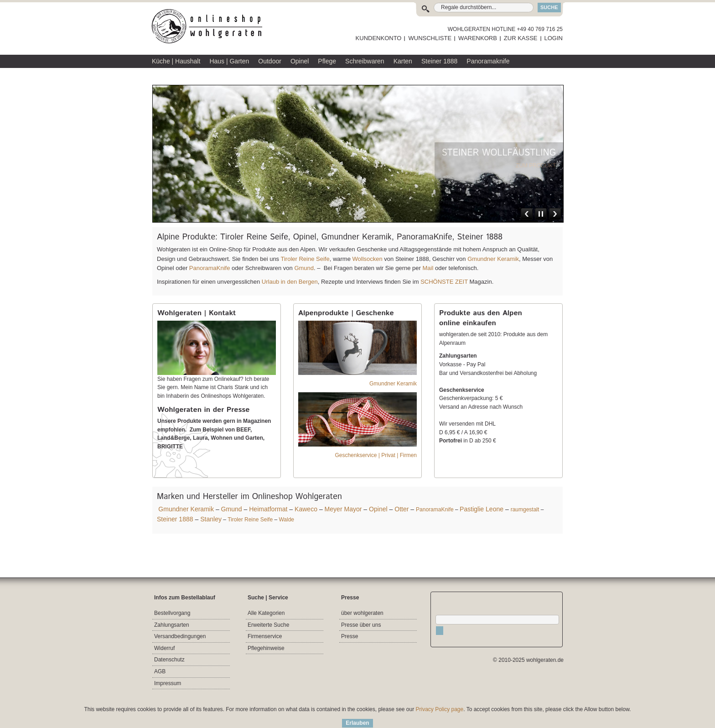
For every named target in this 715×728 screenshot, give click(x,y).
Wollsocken (368, 259)
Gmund (304, 268)
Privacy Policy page (440, 709)
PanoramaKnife (210, 268)
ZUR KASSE (521, 38)
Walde (286, 520)
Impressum (168, 683)
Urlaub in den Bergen (290, 282)
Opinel (378, 509)
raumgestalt (525, 510)
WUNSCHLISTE (430, 38)
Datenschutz (169, 660)
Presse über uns (361, 625)
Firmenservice (265, 636)
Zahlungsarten (172, 625)
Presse (350, 636)
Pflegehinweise (266, 648)
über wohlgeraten (362, 613)
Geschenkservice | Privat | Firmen (376, 455)
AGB (160, 671)
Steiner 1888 (175, 519)
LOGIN (554, 38)
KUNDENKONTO (379, 38)
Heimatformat (268, 509)
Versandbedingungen (180, 636)
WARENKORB (478, 38)
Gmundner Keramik (493, 259)
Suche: (427, 8)
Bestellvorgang (172, 613)
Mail (427, 268)
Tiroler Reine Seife (305, 259)
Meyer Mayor (343, 509)
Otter (402, 509)
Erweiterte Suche (268, 625)
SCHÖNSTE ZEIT (444, 282)
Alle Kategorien (266, 613)
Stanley (211, 519)
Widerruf (164, 648)
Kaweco (306, 509)
